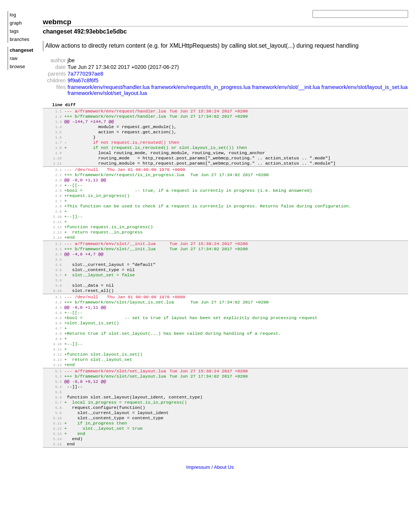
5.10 (53, 463)
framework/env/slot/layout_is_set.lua (365, 87)
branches (20, 39)
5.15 (53, 493)
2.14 (53, 257)
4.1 (53, 325)
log (13, 15)
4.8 (53, 367)
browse (17, 66)
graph (16, 23)
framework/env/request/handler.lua (109, 87)
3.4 (53, 282)
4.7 (53, 361)
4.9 (53, 373)
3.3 (53, 276)
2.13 (53, 251)
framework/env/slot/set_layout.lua (108, 93)
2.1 (53, 180)
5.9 (53, 457)
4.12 (53, 390)
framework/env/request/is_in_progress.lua (201, 87)
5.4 (53, 427)
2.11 (53, 239)
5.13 (53, 481)
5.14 (53, 487)
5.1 (53, 409)
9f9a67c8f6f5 (83, 80)
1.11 (53, 173)
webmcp (57, 22)
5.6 (53, 439)
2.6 (53, 209)
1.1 (53, 113)
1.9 (53, 161)
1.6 (53, 143)
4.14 (53, 402)
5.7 (53, 445)
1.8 (53, 155)
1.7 (53, 149)
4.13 (53, 396)
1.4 (53, 131)
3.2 (53, 270)
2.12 (53, 245)
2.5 (53, 204)
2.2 (53, 186)
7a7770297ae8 (86, 74)
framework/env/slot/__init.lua (286, 87)
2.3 (53, 192)
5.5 (53, 433)
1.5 (53, 137)
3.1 (53, 264)
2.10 (53, 233)
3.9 (53, 312)
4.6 (53, 355)
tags (14, 31)
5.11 (53, 469)
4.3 (53, 337)
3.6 (53, 294)
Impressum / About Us (210, 516)
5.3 (53, 421)
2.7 (53, 215)
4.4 (53, 343)
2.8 (53, 221)
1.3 (53, 125)
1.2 (53, 119)
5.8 (53, 451)
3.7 (53, 300)
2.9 (53, 227)
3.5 (53, 288)
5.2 (53, 415)
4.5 (53, 349)
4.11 (53, 384)
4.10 (53, 379)
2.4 (53, 198)
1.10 (53, 167)
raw (14, 58)
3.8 (53, 306)
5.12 (53, 475)
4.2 (53, 331)
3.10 (53, 318)
